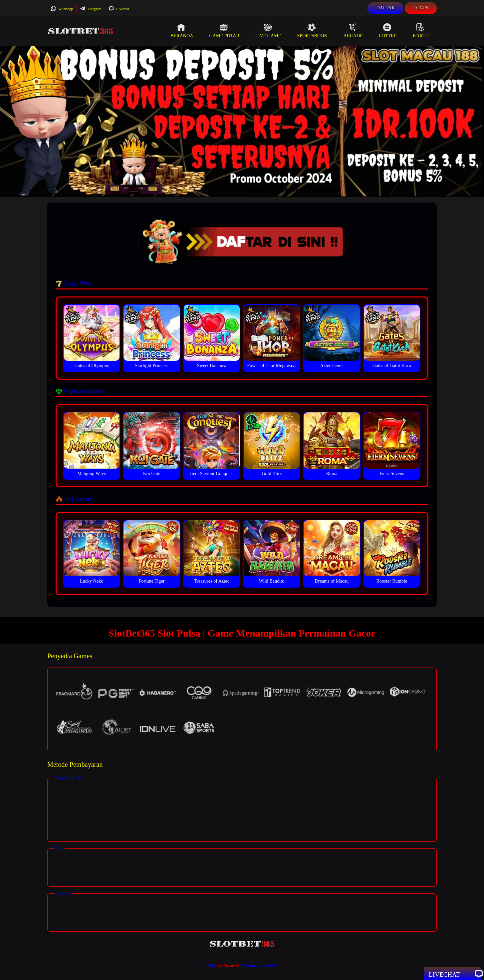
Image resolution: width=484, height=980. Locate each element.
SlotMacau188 (229, 965)
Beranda (182, 31)
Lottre (388, 31)
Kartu (421, 31)
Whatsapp (62, 9)
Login (421, 8)
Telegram (91, 9)
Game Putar (224, 31)
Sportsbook (312, 31)
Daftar (385, 8)
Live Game (268, 31)
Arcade (353, 31)
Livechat (119, 9)
